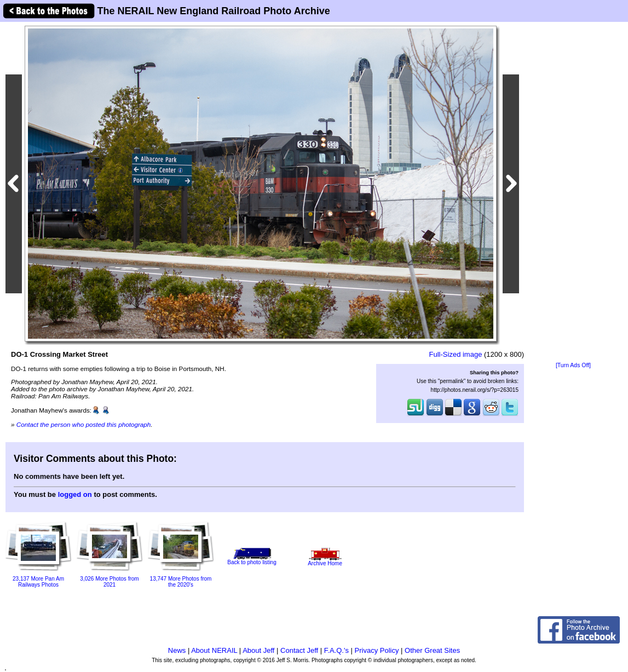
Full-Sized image (456, 354)
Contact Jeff (299, 650)
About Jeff (258, 650)
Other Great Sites (432, 650)
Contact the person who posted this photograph (84, 424)
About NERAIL (214, 650)
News (177, 650)
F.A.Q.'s (336, 650)
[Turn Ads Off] (573, 365)
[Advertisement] (573, 193)
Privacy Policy (377, 650)
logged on (75, 494)
